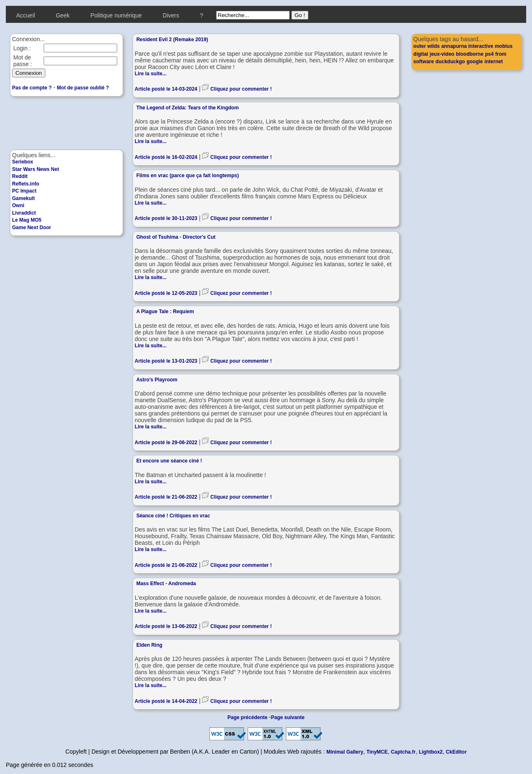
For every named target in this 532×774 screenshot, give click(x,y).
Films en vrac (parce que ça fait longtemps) (188, 176)
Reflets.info (26, 184)
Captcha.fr (403, 752)
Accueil (26, 15)
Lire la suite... (151, 74)
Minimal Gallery (345, 752)
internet (494, 62)
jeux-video (442, 54)
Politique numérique (116, 15)
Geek (63, 15)
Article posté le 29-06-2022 (166, 443)
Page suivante (288, 717)
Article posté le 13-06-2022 (166, 626)
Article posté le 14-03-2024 (166, 89)
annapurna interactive (467, 46)
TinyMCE (377, 752)
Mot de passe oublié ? (83, 88)
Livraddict (24, 213)
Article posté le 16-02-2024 (166, 157)
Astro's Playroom (157, 380)
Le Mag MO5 (27, 220)
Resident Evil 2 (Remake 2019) (172, 40)
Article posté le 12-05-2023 (166, 293)
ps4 (489, 54)
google (474, 62)
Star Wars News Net (36, 169)
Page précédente (247, 717)
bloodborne (470, 54)
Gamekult (23, 198)
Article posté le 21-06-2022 (166, 497)
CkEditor (456, 752)
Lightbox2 (431, 752)
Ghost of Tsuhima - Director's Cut (176, 237)
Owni (18, 205)
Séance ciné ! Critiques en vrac (173, 516)
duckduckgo (450, 62)
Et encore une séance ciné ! (169, 461)
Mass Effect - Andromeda (166, 584)
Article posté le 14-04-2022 (166, 701)
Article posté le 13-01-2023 (166, 361)
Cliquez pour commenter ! (241, 89)
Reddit (20, 176)
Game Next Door (32, 228)
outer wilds (427, 46)
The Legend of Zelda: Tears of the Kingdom (187, 108)
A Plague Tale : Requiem (165, 312)
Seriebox (23, 162)
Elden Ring (149, 645)
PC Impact (24, 191)
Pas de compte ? (32, 88)
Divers (171, 15)
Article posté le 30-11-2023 (166, 218)
